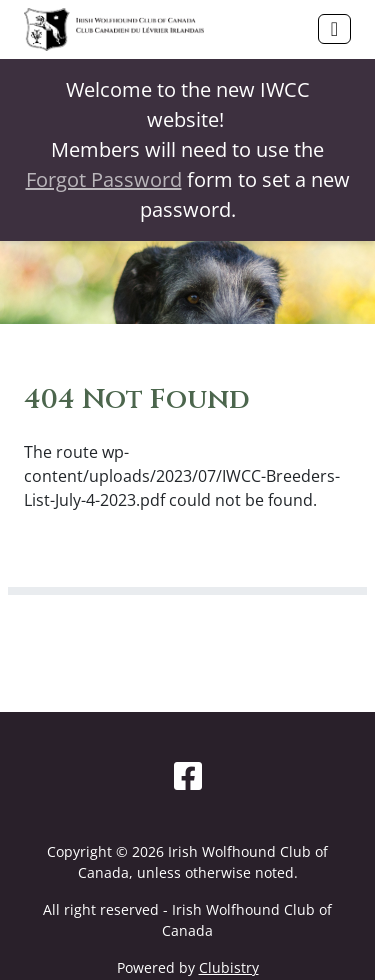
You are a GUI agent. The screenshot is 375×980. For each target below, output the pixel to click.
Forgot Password (104, 179)
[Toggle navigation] (334, 29)
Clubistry (229, 967)
